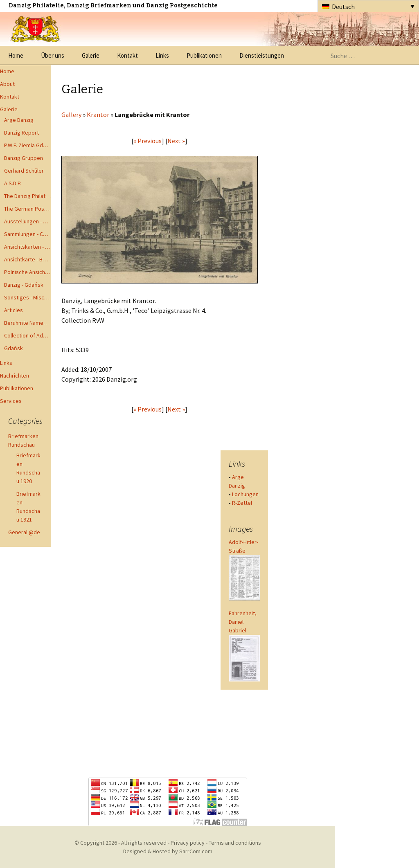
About (7, 84)
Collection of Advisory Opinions (28, 335)
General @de (24, 532)
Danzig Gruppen (24, 158)
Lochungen (245, 494)
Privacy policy (188, 843)
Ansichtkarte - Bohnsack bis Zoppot (28, 259)
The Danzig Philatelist (28, 196)
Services (11, 401)
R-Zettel (242, 503)
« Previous (148, 141)
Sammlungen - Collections (28, 234)
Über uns (53, 55)
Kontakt (127, 55)
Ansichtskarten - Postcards (28, 247)
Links (162, 55)
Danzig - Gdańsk (24, 285)
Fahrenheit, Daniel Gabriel (243, 622)
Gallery (71, 115)
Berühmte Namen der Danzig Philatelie (28, 323)
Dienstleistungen (262, 55)
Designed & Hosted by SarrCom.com (168, 851)
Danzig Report (21, 133)
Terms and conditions (235, 843)
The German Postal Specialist (28, 209)
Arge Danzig (19, 120)
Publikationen (204, 55)
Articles (14, 310)
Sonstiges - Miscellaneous (28, 297)
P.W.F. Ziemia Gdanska (28, 145)
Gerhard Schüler (24, 171)
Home (16, 55)
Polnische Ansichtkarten (28, 272)
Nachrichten (15, 376)
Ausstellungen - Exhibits (28, 221)
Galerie (91, 55)
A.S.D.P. (13, 183)
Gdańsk (14, 348)
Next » (176, 141)
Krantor (98, 115)
